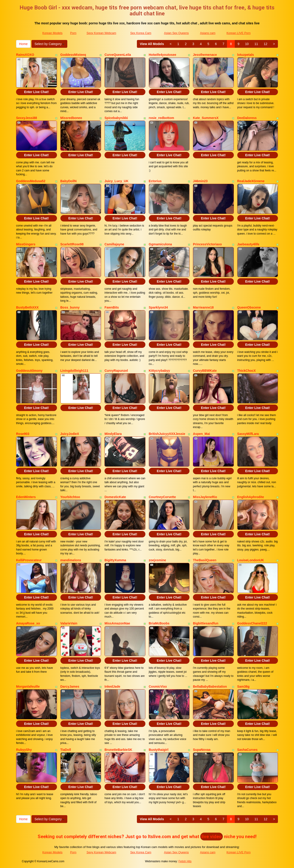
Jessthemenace (205, 55)
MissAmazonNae (117, 623)
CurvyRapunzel (116, 371)
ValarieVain (69, 623)
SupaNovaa (202, 750)
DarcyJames (70, 686)
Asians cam (208, 33)
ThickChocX (247, 371)
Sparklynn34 (158, 307)
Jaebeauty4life (248, 244)
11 (256, 44)
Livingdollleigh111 (74, 371)
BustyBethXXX (27, 307)
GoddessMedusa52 (31, 181)
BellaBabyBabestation (210, 686)
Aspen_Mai (201, 434)
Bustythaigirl (159, 750)
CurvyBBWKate (205, 371)
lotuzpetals (246, 55)
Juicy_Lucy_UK (116, 181)
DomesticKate (115, 497)
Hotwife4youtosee (163, 55)
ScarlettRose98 (72, 244)
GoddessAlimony (29, 371)
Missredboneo (71, 118)
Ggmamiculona (160, 244)
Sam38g (243, 686)
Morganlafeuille (28, 686)
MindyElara (113, 434)
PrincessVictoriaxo (207, 244)
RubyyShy (24, 750)
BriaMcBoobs (159, 623)
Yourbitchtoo (70, 497)
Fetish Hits (185, 861)
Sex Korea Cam (141, 33)
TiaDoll (66, 750)
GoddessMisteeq (73, 55)
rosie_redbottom (161, 118)
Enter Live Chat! (36, 92)
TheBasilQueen (205, 560)
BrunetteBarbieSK (118, 750)
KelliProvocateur (29, 560)
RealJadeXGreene (251, 181)
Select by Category (49, 44)
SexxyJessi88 (27, 118)
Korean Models (52, 33)
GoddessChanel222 (252, 623)
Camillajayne (114, 244)
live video (212, 837)
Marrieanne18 (203, 307)
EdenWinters (26, 497)
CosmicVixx (158, 686)
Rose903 (23, 434)
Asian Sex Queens (176, 33)
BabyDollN (69, 181)
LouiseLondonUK (251, 560)
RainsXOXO (25, 55)
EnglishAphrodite (251, 497)
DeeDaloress (247, 118)
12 (266, 44)
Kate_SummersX (206, 118)
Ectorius (155, 181)
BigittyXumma (115, 560)
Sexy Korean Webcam (101, 33)
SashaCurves (247, 750)
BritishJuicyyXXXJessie (167, 434)
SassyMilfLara (248, 434)
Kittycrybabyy (160, 371)
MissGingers (26, 244)
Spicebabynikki (116, 118)
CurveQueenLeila (118, 55)
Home (23, 44)
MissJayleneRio (205, 497)
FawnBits (112, 307)
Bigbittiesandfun (206, 623)
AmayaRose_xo (28, 623)
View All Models (152, 44)
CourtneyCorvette (162, 497)
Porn (73, 33)
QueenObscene (249, 307)
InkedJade (112, 686)
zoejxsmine (157, 560)
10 (247, 44)
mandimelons (71, 560)
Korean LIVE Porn (239, 33)
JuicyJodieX (70, 434)
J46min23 (200, 181)
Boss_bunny (70, 307)
